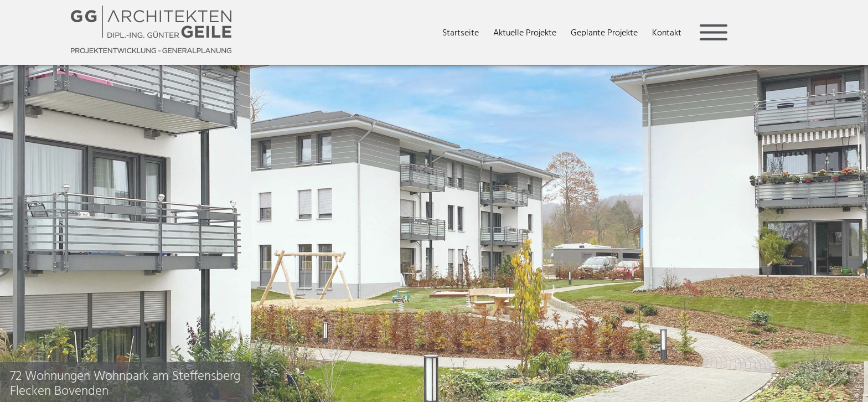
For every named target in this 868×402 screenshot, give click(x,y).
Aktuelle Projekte (525, 33)
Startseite (461, 33)
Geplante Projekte (604, 33)
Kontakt (667, 33)
